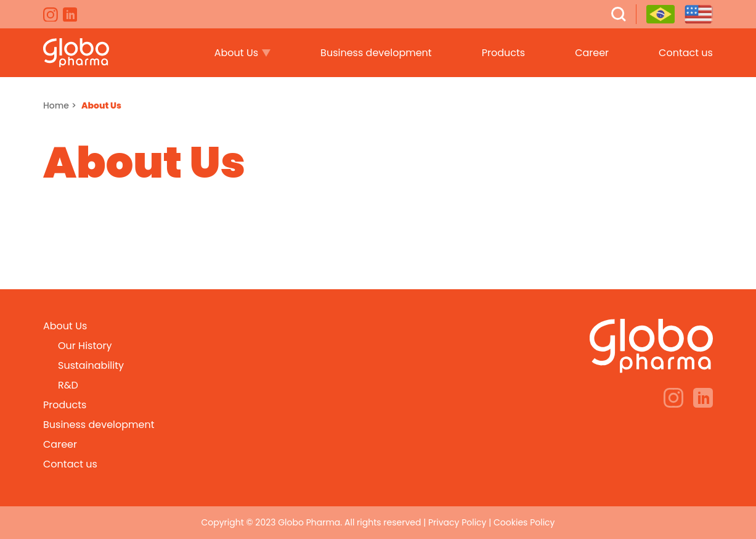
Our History (85, 346)
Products (503, 53)
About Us (236, 53)
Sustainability (91, 365)
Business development (376, 53)
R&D (68, 385)
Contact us (686, 53)
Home (56, 105)
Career (592, 53)
